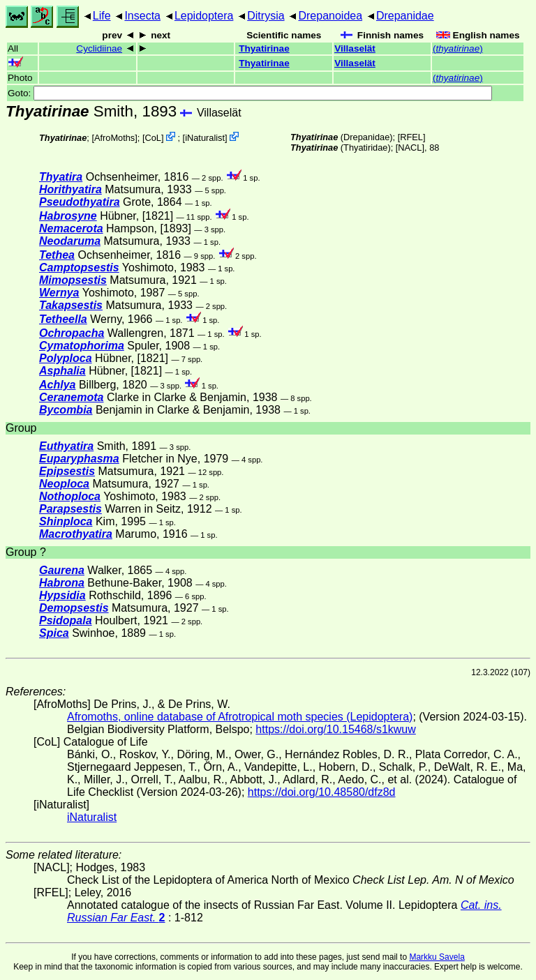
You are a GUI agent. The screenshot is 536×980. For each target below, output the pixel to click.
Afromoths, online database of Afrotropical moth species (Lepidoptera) (240, 717)
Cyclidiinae (99, 48)
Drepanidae (405, 16)
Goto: (250, 93)
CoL (153, 138)
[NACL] (410, 148)
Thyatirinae (264, 48)
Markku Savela (437, 957)
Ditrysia (266, 16)
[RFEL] (412, 137)
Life (102, 16)
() (458, 48)
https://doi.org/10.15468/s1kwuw (335, 729)
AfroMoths (114, 138)
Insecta (142, 16)
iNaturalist (205, 138)
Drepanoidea (330, 16)
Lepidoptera (204, 16)
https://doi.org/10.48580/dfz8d (322, 792)
